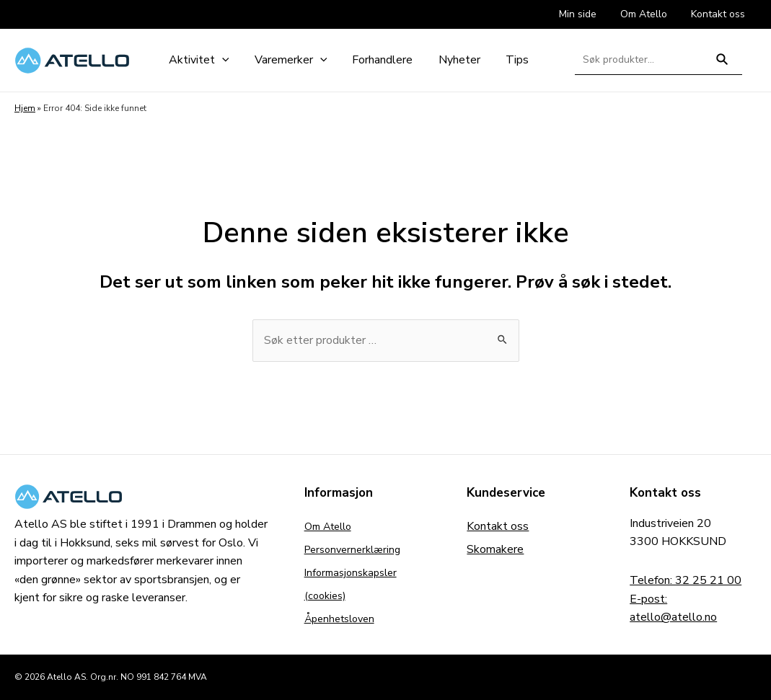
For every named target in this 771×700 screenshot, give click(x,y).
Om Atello (332, 526)
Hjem (25, 108)
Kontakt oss (498, 526)
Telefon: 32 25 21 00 (686, 580)
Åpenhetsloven (344, 619)
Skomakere (495, 549)
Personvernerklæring (357, 549)
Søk (722, 65)
